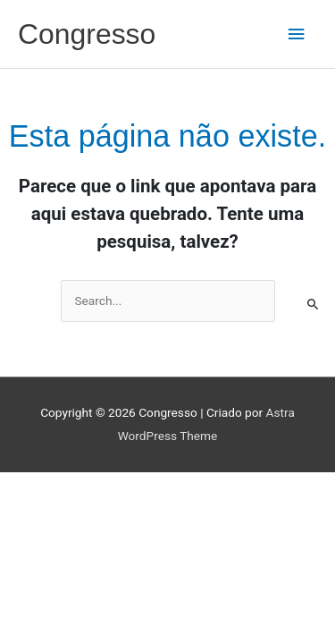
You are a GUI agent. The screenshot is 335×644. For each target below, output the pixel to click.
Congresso (87, 34)
